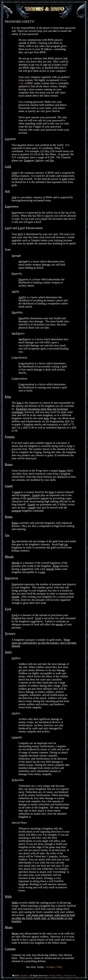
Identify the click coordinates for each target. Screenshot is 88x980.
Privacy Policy (56, 975)
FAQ (59, 967)
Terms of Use (70, 975)
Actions (50, 967)
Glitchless (24, 975)
